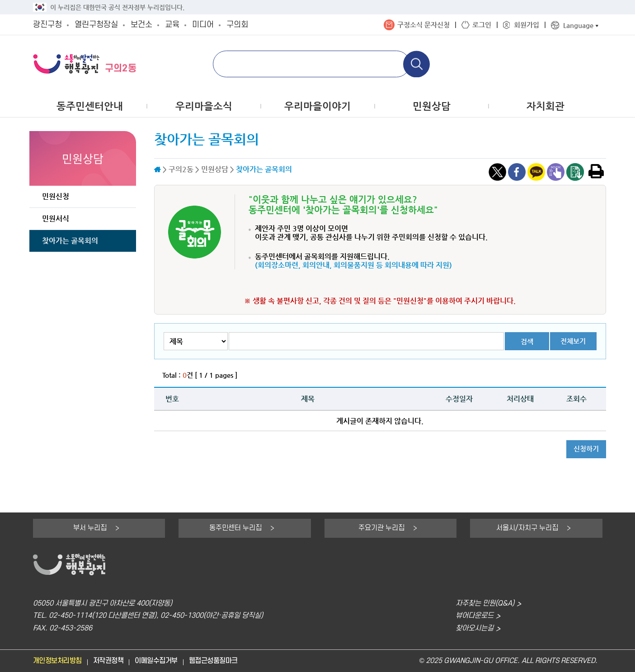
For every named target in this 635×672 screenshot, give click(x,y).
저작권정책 (108, 661)
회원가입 (527, 25)
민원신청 (56, 196)
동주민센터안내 (90, 106)
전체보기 (573, 341)
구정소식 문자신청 (423, 25)
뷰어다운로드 (475, 616)
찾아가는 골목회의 (70, 241)
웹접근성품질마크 (213, 661)
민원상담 (432, 106)
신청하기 (586, 449)
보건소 (141, 25)
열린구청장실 (96, 25)
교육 (172, 25)
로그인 (482, 25)
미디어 (203, 25)
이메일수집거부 (156, 661)
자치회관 (546, 106)
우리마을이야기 (317, 106)
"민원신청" (410, 301)
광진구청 (47, 25)
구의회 (237, 25)
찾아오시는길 (475, 628)
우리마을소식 (204, 106)
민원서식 (56, 219)
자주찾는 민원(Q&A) (485, 604)
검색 (527, 341)
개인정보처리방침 (57, 661)
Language (578, 25)
